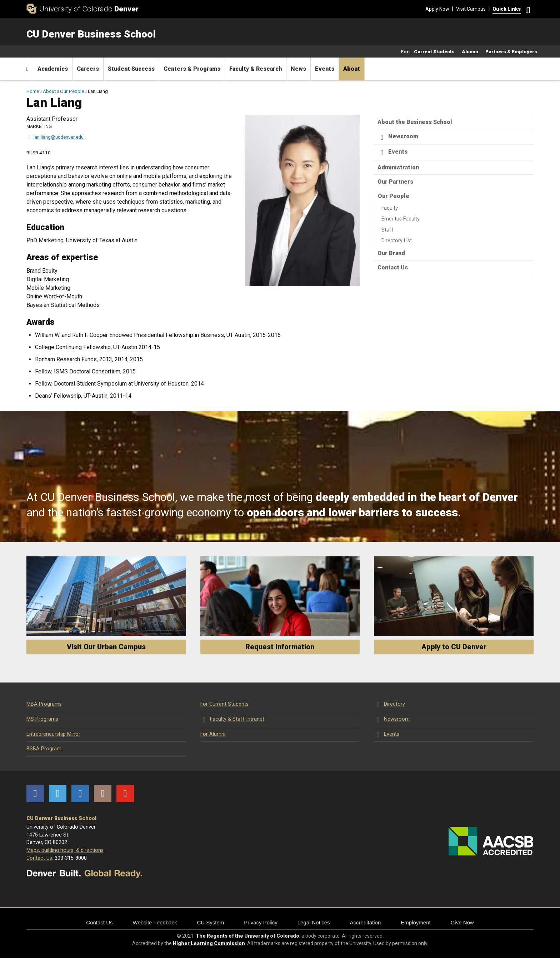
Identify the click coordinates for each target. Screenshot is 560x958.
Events (325, 69)
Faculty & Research (256, 69)
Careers (88, 69)
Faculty (390, 208)
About (352, 69)
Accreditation (366, 922)
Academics (53, 69)
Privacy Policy (261, 922)
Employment (416, 922)
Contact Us (393, 267)
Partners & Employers (511, 51)
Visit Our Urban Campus (106, 647)
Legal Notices (314, 922)
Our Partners (395, 182)
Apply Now (437, 9)
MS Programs (42, 719)
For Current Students (224, 704)
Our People (72, 91)
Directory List (397, 241)
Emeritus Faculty (401, 219)
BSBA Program (44, 749)
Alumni (470, 51)
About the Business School (415, 122)
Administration (398, 167)
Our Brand (391, 253)
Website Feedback (155, 922)
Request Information (280, 647)
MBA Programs (44, 704)
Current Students (434, 51)
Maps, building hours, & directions (65, 850)
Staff (387, 230)
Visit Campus (471, 9)
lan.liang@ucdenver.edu (59, 137)
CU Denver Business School (61, 818)
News (298, 69)
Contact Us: (40, 858)
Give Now (462, 922)
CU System (210, 922)
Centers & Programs (192, 69)
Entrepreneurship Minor (53, 734)
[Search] (527, 9)
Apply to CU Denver (454, 647)
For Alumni (213, 734)
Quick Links (507, 9)
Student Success (131, 69)
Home (33, 91)
